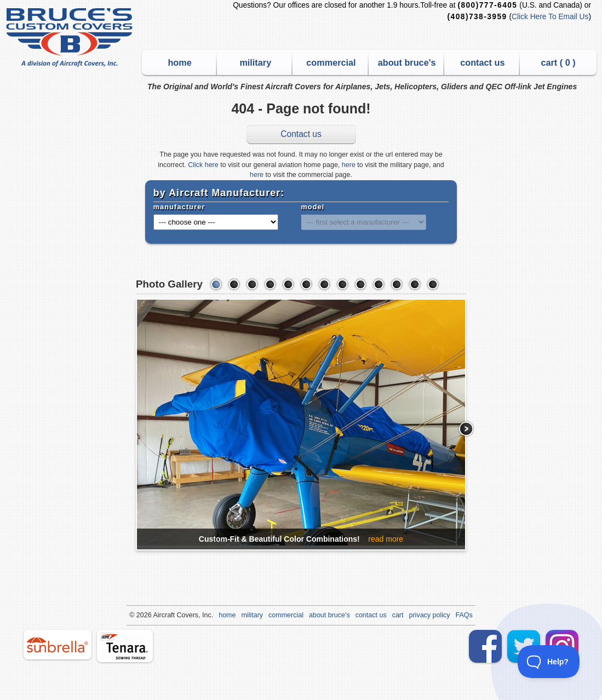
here (349, 165)
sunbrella (58, 645)
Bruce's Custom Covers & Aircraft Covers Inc (71, 38)
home (179, 62)
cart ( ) (558, 62)
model (313, 207)
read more (386, 539)
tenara (125, 646)
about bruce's (407, 62)
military (255, 62)
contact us (482, 62)
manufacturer (179, 207)
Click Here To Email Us (550, 17)
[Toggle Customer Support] (549, 662)
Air (157, 615)
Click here (203, 165)
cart (398, 615)
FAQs (464, 615)
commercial (331, 62)
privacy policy (430, 615)
